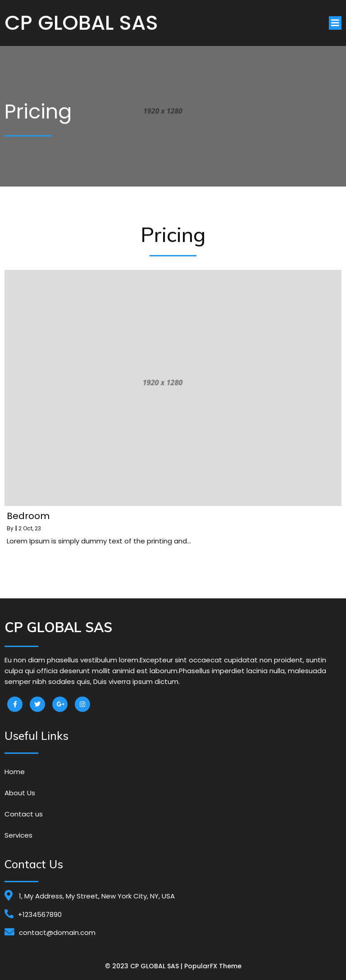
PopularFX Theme (213, 966)
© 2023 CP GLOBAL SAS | (145, 966)
